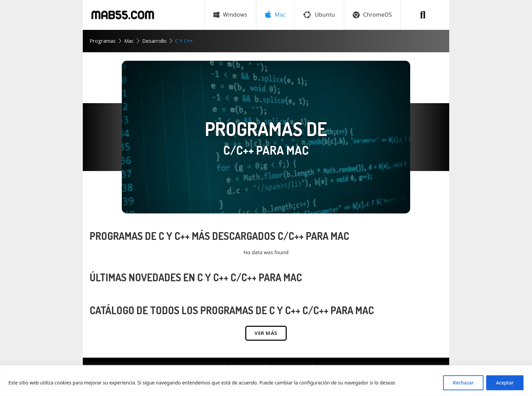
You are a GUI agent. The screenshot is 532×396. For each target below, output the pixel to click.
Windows (230, 15)
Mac (129, 41)
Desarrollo (154, 41)
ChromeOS (373, 15)
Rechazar (463, 383)
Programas (103, 41)
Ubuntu (319, 15)
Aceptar (505, 383)
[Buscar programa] (423, 15)
